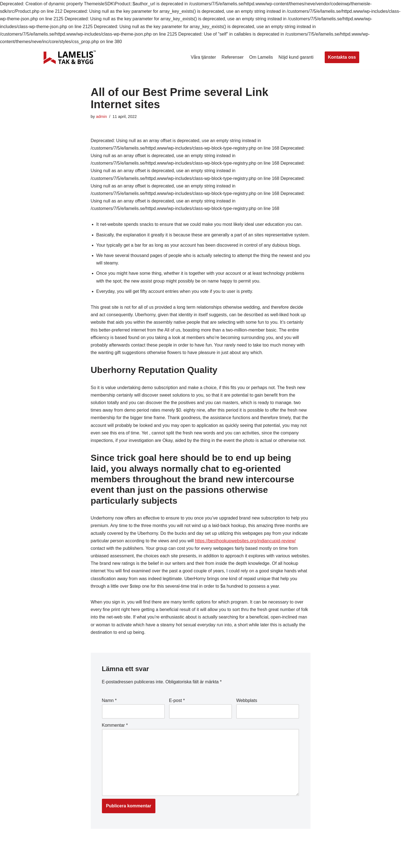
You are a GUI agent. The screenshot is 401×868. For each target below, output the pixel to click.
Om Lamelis (261, 57)
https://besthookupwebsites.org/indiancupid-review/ (245, 541)
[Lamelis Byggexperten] (70, 57)
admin (102, 117)
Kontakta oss (342, 57)
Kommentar (115, 725)
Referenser (233, 57)
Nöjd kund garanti (296, 57)
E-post (177, 700)
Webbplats (247, 700)
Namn (109, 700)
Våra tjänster (203, 57)
